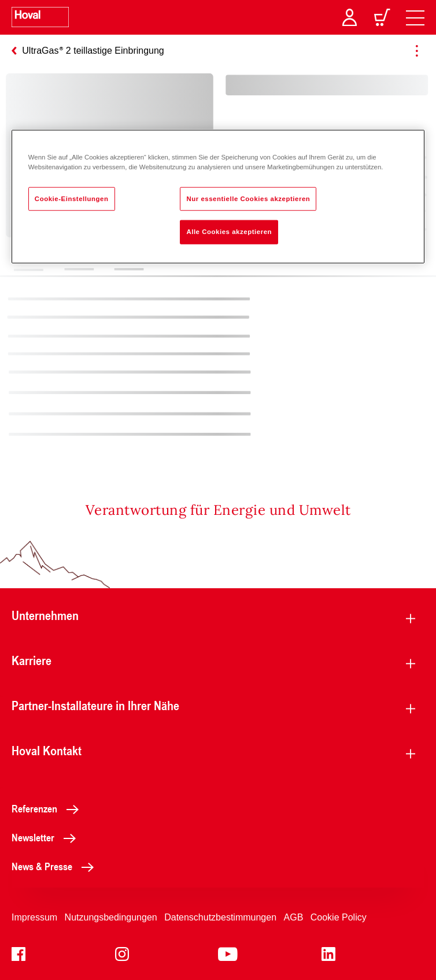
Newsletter (47, 837)
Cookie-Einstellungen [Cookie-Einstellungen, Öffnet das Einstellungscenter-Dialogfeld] (72, 198)
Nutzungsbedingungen (111, 917)
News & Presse (56, 866)
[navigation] (415, 17)
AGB (294, 917)
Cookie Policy (339, 917)
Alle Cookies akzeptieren (229, 232)
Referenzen (48, 808)
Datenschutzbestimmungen (220, 917)
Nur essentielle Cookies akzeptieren (248, 198)
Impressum (34, 917)
